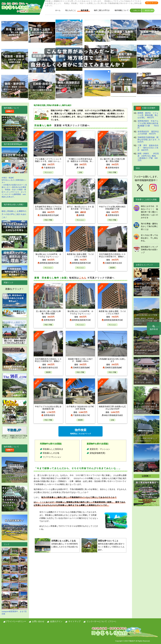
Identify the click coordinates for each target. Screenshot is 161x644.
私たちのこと (69, 10)
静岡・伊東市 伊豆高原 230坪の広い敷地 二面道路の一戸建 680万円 (148, 157)
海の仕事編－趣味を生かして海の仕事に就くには (149, 226)
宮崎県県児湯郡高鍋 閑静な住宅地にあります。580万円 (148, 140)
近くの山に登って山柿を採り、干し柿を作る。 (149, 238)
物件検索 (83, 10)
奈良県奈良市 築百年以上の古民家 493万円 (148, 133)
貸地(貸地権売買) (97, 453)
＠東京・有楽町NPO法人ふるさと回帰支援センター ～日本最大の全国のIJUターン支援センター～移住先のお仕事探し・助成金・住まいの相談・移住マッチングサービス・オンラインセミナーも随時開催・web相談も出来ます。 (14, 173)
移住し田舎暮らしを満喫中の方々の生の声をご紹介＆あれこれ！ (14, 214)
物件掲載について (120, 10)
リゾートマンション (52, 457)
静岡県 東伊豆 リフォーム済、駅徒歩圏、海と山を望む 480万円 (148, 115)
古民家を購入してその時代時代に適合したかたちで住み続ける (65, 543)
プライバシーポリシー (16, 621)
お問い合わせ (38, 621)
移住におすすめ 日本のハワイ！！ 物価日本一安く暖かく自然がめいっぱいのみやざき (149, 212)
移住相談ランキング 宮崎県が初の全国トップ (149, 250)
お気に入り (136, 11)
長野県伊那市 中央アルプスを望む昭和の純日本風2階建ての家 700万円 (148, 124)
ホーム (56, 10)
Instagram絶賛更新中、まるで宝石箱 (14, 581)
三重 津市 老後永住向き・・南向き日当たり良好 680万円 (148, 148)
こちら (83, 278)
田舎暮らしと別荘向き (53, 449)
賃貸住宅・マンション (100, 449)
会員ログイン (56, 621)
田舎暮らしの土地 (51, 453)
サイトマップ (152, 3)
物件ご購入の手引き (100, 10)
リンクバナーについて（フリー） (102, 621)
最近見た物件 (148, 11)
